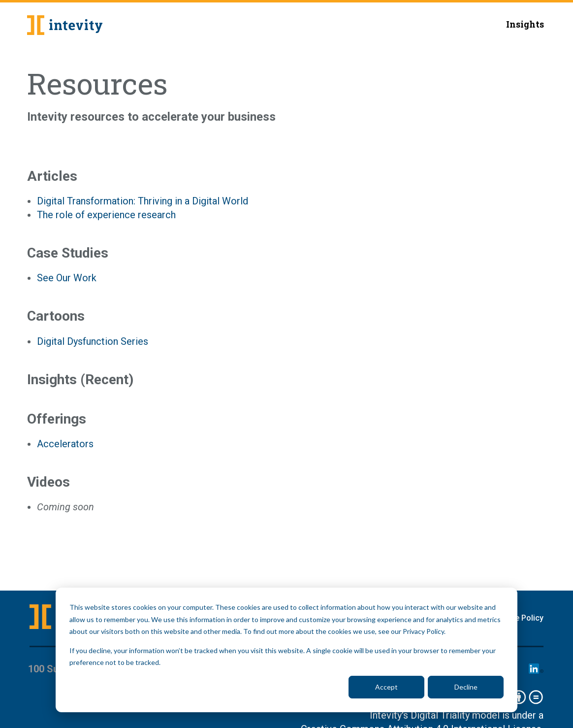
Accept (386, 687)
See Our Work (67, 278)
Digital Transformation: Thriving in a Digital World (143, 201)
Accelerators (65, 444)
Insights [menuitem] (525, 24)
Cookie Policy (519, 618)
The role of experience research (106, 215)
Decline (466, 687)
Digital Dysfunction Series (93, 341)
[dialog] (286, 650)
